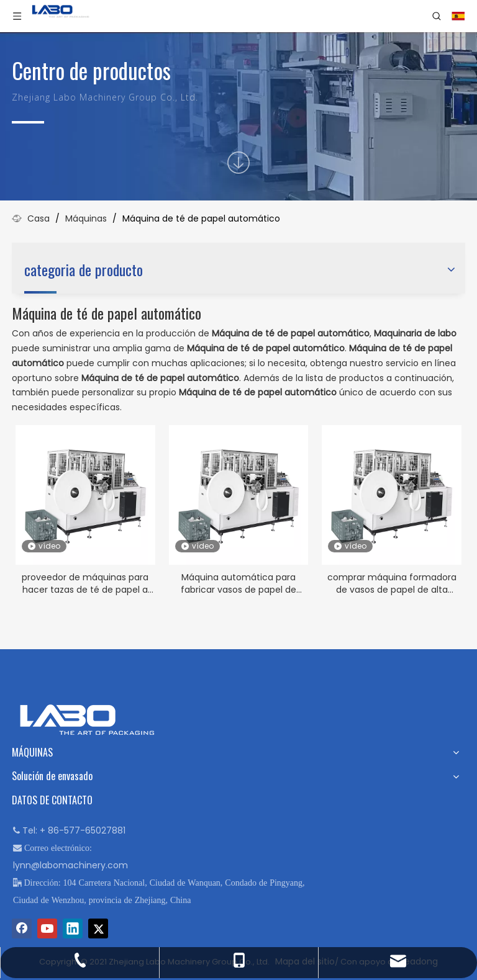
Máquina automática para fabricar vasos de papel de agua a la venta (238, 583)
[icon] (238, 163)
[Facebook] (22, 928)
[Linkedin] (73, 928)
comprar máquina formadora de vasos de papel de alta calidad (392, 583)
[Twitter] (98, 928)
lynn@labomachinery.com (70, 865)
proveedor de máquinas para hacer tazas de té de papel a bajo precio (85, 583)
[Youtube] (47, 928)
